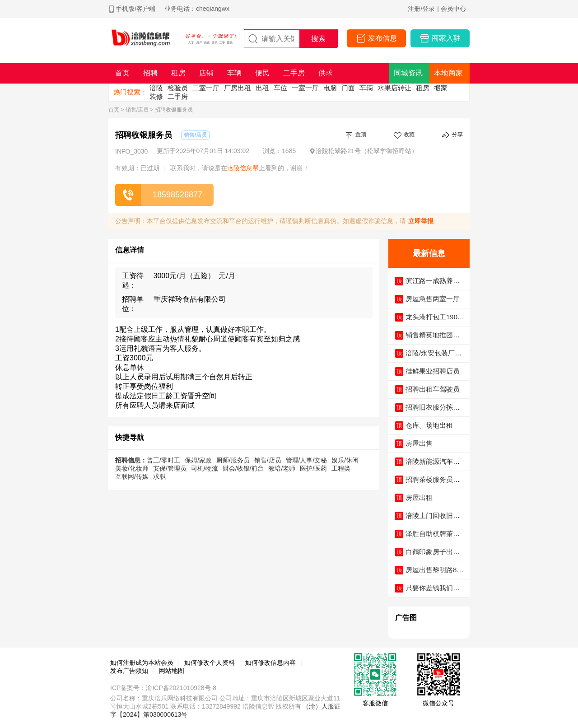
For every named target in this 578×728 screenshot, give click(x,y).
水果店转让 (394, 88)
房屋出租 (419, 497)
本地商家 (448, 73)
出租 (262, 88)
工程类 (341, 468)
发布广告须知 (129, 671)
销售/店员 (137, 110)
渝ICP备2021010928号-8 (181, 688)
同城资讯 (408, 73)
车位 (280, 88)
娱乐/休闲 (345, 460)
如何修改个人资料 (210, 663)
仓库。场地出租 (429, 425)
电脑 (330, 88)
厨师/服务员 (233, 460)
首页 (114, 110)
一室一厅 (305, 88)
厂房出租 (238, 88)
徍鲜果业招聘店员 (433, 371)
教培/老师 (282, 468)
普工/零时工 (163, 460)
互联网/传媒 (132, 476)
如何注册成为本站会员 (142, 663)
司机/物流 (205, 468)
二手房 (178, 96)
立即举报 (421, 221)
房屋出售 (419, 443)
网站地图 (172, 671)
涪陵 (156, 88)
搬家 (441, 88)
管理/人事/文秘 (307, 460)
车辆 (366, 88)
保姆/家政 (198, 460)
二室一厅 (206, 88)
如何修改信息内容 (270, 663)
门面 (348, 88)
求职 (159, 476)
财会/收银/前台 (243, 468)
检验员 (178, 88)
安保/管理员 (170, 468)
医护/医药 (313, 468)
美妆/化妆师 (132, 468)
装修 (156, 96)
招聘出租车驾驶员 (433, 389)
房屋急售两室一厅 (433, 299)
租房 (423, 88)
